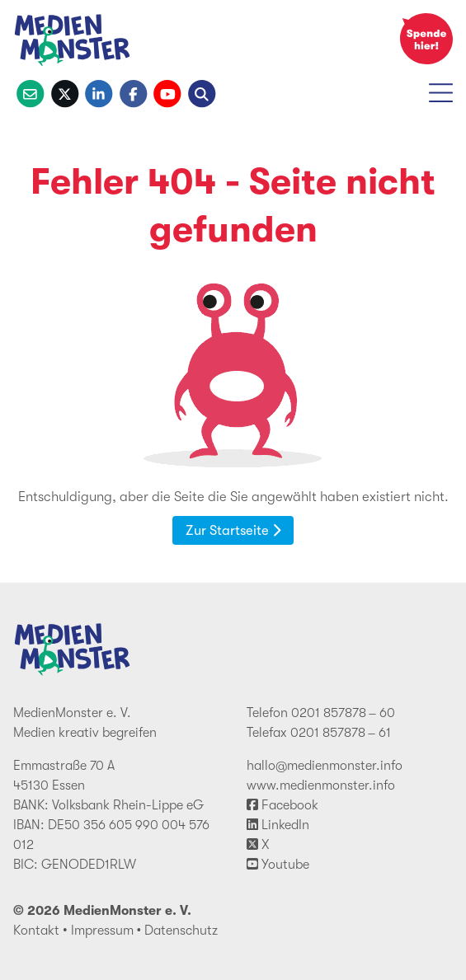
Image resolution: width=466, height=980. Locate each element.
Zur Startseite (233, 530)
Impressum (102, 931)
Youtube (278, 865)
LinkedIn (278, 825)
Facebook (282, 805)
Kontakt (36, 931)
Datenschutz (181, 931)
